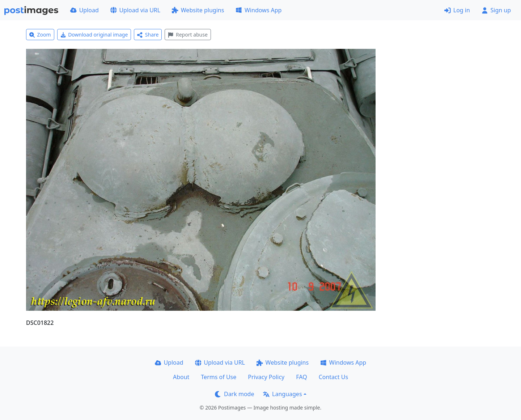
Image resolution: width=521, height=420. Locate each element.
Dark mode (234, 394)
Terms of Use (219, 377)
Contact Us (333, 377)
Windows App (259, 10)
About (181, 377)
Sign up (496, 10)
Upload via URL (135, 10)
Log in (457, 10)
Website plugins (198, 10)
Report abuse (188, 35)
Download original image (94, 35)
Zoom (40, 35)
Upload (84, 10)
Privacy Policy (266, 377)
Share (148, 35)
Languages (282, 394)
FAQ (301, 377)
